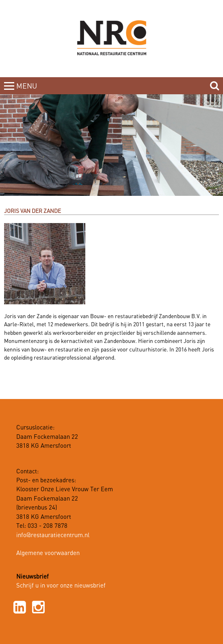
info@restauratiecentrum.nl (53, 536)
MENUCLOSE (27, 91)
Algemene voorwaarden (48, 553)
